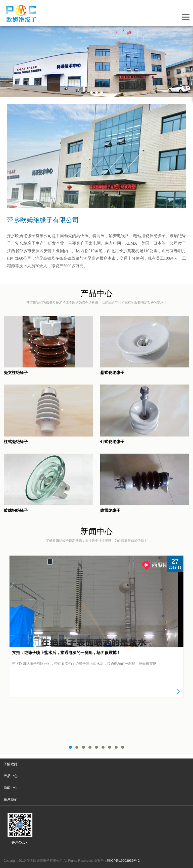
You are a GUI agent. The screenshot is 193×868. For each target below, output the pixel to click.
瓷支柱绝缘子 (16, 373)
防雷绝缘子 (110, 510)
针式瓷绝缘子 (112, 442)
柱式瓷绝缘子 (16, 442)
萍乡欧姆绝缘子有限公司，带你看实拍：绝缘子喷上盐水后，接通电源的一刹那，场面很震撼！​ (86, 664)
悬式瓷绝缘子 (112, 373)
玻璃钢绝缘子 (16, 510)
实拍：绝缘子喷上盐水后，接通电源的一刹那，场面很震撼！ (66, 653)
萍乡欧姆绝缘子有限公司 (43, 220)
